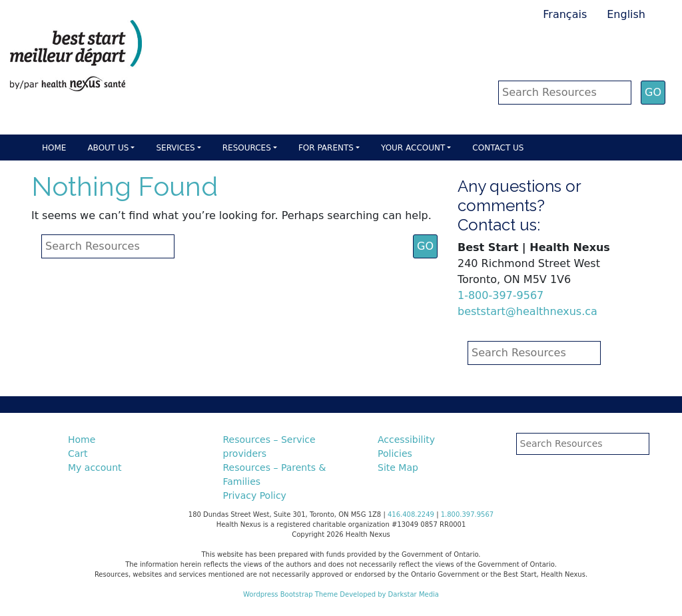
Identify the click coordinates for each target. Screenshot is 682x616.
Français (565, 14)
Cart (78, 454)
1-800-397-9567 (501, 295)
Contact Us (498, 148)
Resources (247, 148)
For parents (326, 148)
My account (95, 467)
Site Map (398, 467)
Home (54, 148)
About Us (108, 148)
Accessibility (406, 440)
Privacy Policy (255, 495)
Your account (413, 148)
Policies (395, 454)
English (626, 14)
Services (175, 148)
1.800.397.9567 (468, 514)
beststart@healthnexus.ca (527, 311)
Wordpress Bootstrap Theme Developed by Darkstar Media (341, 594)
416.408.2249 (411, 514)
